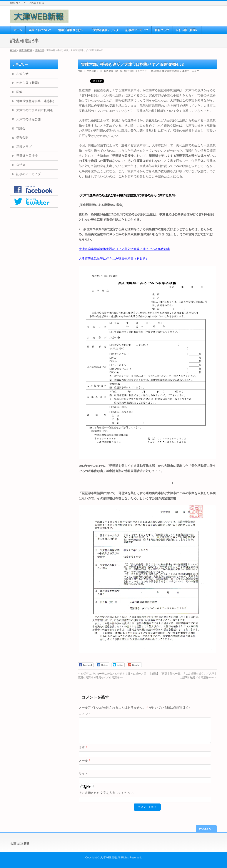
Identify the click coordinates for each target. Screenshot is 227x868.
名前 (83, 753)
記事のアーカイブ (189, 71)
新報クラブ (24, 147)
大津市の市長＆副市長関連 (35, 110)
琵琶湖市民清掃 (170, 71)
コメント (85, 714)
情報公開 (156, 71)
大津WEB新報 (108, 857)
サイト (83, 779)
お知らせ (22, 74)
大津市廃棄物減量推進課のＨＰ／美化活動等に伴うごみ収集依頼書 (124, 249)
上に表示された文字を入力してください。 (108, 798)
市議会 (21, 128)
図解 (19, 92)
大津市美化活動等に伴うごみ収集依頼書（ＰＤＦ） (114, 259)
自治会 (21, 165)
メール (84, 766)
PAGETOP (206, 828)
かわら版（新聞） (28, 83)
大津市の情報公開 (28, 119)
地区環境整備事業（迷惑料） (36, 101)
